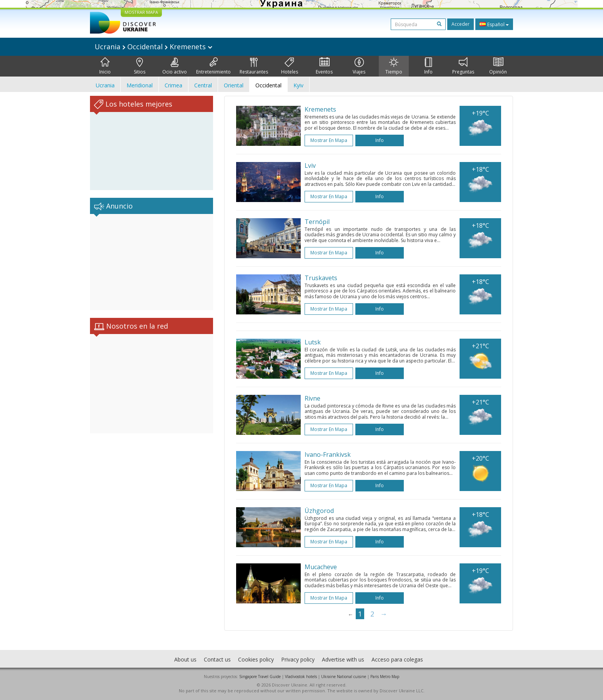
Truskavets (321, 278)
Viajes (359, 66)
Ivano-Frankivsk (328, 454)
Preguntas (463, 66)
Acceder (461, 24)
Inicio (105, 66)
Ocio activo (175, 66)
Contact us (217, 659)
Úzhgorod (319, 511)
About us (185, 659)
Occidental (268, 85)
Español (494, 24)
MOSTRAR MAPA (141, 12)
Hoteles (290, 66)
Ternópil (317, 222)
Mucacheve (321, 567)
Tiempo (394, 66)
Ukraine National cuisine (344, 677)
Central (203, 85)
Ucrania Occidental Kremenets (153, 47)
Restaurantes (254, 66)
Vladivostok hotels (301, 677)
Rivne (312, 398)
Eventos (324, 66)
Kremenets (320, 109)
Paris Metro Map (385, 677)
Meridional (140, 85)
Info (428, 66)
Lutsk (313, 342)
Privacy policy (298, 659)
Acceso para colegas (397, 659)
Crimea (173, 85)
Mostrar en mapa (329, 140)
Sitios (140, 66)
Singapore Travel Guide (260, 677)
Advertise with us (343, 659)
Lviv (310, 165)
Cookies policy (256, 659)
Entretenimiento (213, 66)
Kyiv (298, 85)
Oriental (234, 85)
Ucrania (105, 85)
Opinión (498, 66)
